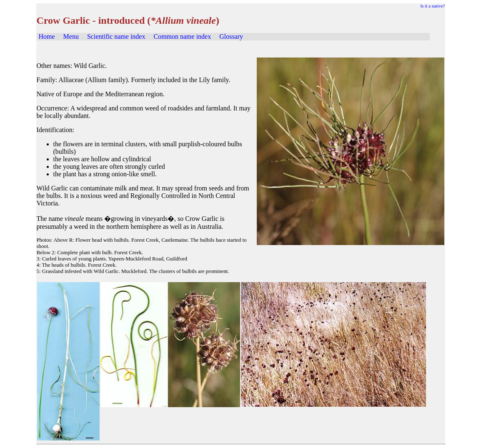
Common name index (182, 36)
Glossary (231, 36)
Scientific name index (116, 36)
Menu (71, 36)
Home (47, 36)
